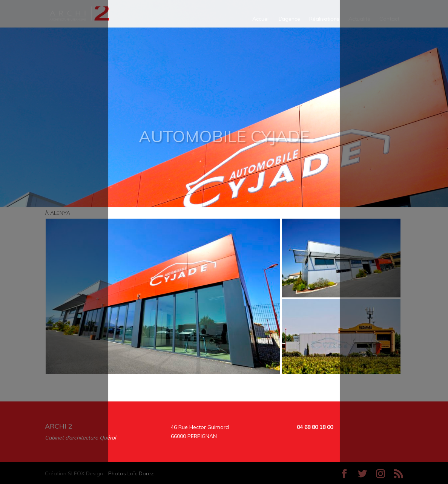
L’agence (289, 19)
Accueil (261, 19)
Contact (389, 19)
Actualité (359, 19)
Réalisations (324, 19)
